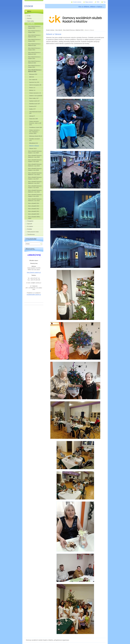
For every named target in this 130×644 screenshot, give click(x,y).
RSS (98, 2)
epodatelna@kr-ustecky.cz (34, 294)
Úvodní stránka (50, 30)
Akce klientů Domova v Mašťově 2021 (73, 30)
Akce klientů (59, 30)
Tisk (104, 2)
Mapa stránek (89, 2)
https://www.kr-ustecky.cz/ (34, 272)
